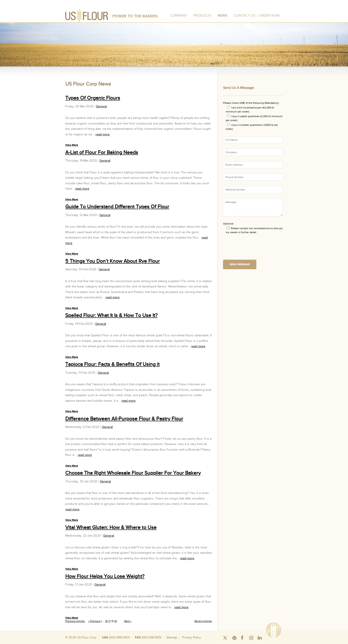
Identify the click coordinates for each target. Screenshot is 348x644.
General (101, 106)
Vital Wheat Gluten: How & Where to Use (111, 528)
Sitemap (172, 637)
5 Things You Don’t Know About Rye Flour (113, 261)
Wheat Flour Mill (236, 642)
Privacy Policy (192, 637)
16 (106, 621)
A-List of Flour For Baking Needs (102, 152)
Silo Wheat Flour (82, 642)
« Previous (94, 621)
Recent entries (203, 621)
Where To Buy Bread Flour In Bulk (203, 642)
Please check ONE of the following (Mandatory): (251, 103)
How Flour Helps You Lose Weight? (105, 576)
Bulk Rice (137, 642)
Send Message (240, 264)
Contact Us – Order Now (257, 16)
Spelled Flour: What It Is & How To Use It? (111, 315)
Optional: (228, 224)
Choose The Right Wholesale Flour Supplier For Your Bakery (133, 473)
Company (179, 16)
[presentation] (257, 248)
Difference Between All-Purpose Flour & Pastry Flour (124, 419)
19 (116, 621)
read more (103, 134)
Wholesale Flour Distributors (163, 642)
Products (202, 16)
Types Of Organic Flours (93, 98)
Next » (128, 621)
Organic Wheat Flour (261, 642)
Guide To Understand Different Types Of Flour (117, 207)
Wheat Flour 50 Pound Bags (112, 642)
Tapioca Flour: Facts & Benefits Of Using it (112, 364)
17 (109, 621)
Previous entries (75, 621)
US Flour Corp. (87, 637)
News (222, 16)
